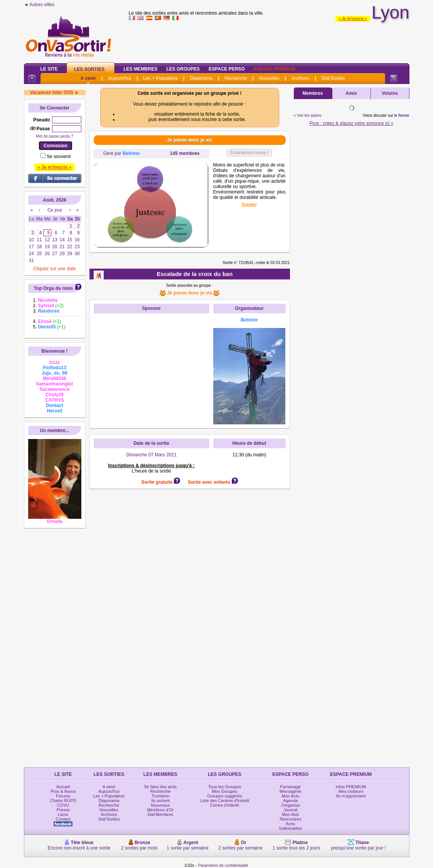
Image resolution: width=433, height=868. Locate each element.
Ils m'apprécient (351, 796)
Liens (63, 814)
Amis (351, 93)
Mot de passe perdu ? (55, 136)
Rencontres (290, 819)
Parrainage (290, 787)
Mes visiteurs (351, 791)
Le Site (49, 69)
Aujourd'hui (120, 78)
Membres (313, 93)
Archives (300, 78)
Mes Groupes (224, 791)
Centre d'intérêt (225, 805)
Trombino (160, 796)
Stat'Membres (160, 814)
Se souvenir (59, 156)
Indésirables (291, 828)
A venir (88, 78)
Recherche (236, 78)
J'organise (290, 805)
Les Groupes (183, 69)
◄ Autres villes (39, 5)
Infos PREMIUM (351, 787)
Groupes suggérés (225, 796)
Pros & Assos (63, 791)
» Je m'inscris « (353, 19)
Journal (290, 810)
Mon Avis (290, 814)
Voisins (390, 93)
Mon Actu (290, 796)
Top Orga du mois (54, 288)
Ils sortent (160, 801)
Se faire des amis (160, 787)
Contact (63, 819)
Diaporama (201, 78)
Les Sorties (89, 69)
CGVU (63, 805)
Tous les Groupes (225, 787)
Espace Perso (227, 69)
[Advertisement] (152, 365)
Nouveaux (160, 805)
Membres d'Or (160, 810)
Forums (63, 796)
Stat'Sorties (333, 78)
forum (404, 115)
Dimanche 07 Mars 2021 (151, 455)
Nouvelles (269, 78)
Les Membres (140, 69)
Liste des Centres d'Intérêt (224, 801)
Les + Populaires (160, 78)
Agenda (290, 801)
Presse (63, 810)
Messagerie (291, 791)
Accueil (63, 787)
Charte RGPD (63, 801)
